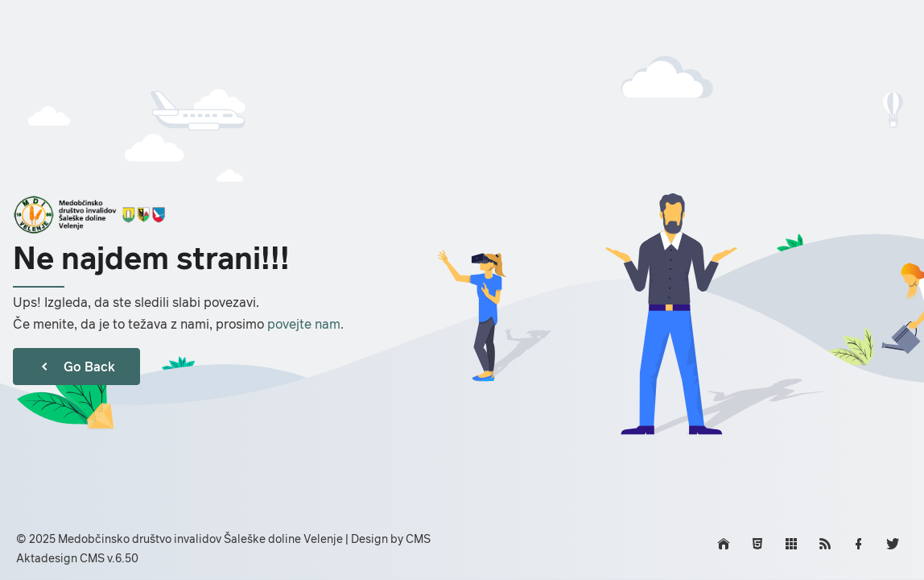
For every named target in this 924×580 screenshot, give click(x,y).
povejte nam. (305, 324)
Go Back (76, 367)
